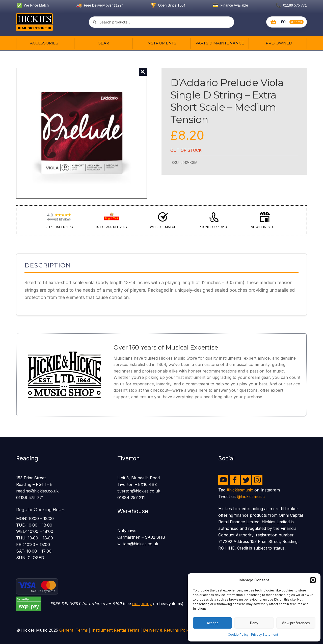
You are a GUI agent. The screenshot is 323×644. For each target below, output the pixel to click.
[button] (313, 580)
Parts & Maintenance (220, 43)
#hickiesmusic (240, 490)
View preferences (296, 623)
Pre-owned (279, 43)
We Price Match (33, 5)
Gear (103, 43)
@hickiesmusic (251, 497)
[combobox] (161, 22)
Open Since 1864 (168, 5)
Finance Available (230, 5)
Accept (212, 623)
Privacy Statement (265, 635)
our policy (142, 604)
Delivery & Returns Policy (167, 630)
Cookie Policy (238, 635)
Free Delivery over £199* (100, 5)
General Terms (74, 630)
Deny (254, 623)
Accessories (44, 43)
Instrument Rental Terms (115, 630)
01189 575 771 (291, 5)
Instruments (161, 43)
